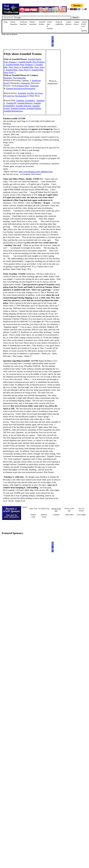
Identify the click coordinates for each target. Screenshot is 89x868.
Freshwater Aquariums (23, 23)
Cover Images (81, 515)
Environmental (19, 78)
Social (6, 83)
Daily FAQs (33, 509)
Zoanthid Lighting (18, 108)
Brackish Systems (42, 23)
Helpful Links (33, 516)
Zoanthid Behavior (25, 103)
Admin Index (69, 515)
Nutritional (36, 80)
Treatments (34, 86)
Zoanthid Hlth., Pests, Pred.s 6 (18, 70)
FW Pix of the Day (69, 510)
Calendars (56, 515)
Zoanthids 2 (30, 100)
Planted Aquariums (33, 23)
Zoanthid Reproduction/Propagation (20, 88)
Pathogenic (26, 83)
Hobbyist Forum (44, 516)
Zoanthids (22, 93)
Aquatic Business (68, 23)
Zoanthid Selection (24, 106)
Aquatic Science (77, 23)
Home (6, 22)
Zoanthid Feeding (34, 108)
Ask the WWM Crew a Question (84, 26)
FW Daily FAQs (44, 509)
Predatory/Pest (23, 86)
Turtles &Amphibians (59, 23)
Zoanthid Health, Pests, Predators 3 (20, 65)
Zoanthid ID (11, 103)
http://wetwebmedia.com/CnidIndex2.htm (36, 172)
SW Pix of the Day (56, 510)
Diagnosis (8, 78)
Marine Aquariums (13, 23)
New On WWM (81, 510)
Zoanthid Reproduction (13, 111)
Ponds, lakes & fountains (50, 25)
